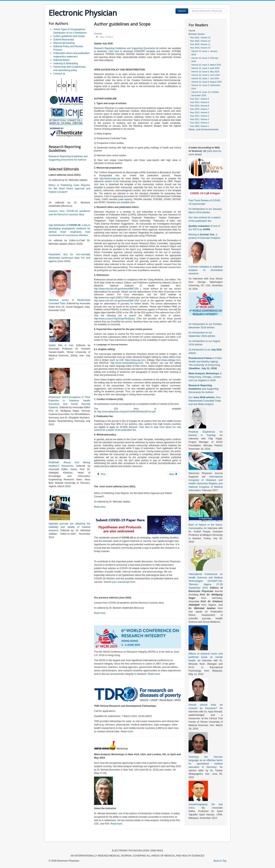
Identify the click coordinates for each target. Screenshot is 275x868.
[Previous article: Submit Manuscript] (101, 474)
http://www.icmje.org (110, 179)
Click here (114, 51)
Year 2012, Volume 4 (200, 116)
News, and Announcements (204, 129)
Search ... (188, 8)
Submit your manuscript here (119, 582)
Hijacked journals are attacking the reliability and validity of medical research (69, 527)
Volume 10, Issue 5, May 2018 (205, 72)
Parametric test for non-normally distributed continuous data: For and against (69, 258)
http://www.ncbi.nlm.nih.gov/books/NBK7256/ (117, 301)
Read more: (154, 674)
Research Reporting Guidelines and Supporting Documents (124, 48)
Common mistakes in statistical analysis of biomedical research (206, 270)
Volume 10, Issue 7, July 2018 (205, 78)
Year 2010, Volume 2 (200, 123)
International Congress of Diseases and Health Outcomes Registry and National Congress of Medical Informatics (206, 483)
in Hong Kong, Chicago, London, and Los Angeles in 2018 (205, 377)
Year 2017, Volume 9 (200, 99)
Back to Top (220, 861)
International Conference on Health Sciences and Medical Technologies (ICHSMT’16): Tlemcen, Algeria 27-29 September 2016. (206, 581)
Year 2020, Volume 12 (200, 41)
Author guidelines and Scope (69, 36)
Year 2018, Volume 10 (200, 48)
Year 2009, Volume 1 (200, 126)
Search (182, 11)
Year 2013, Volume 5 (200, 112)
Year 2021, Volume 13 (200, 37)
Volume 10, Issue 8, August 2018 (206, 82)
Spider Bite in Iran (61, 345)
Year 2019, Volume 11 (200, 44)
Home (192, 31)
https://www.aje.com (135, 360)
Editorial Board (61, 60)
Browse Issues (197, 34)
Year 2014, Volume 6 (200, 102)
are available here (126, 202)
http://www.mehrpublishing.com (126, 363)
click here (99, 184)
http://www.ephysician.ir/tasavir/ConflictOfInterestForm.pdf (126, 412)
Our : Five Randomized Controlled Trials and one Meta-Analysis (205, 401)
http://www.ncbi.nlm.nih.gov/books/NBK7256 (116, 289)
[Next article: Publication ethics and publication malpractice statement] (174, 474)
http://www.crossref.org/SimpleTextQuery (115, 319)
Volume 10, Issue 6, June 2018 (205, 75)
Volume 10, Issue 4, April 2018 (205, 68)
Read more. (100, 507)
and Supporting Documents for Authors (204, 389)
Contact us (59, 74)
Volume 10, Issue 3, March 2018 (206, 65)
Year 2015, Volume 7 (200, 109)
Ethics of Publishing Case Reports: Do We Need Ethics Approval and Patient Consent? (69, 188)
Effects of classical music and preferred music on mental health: (206, 657)
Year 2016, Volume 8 (200, 106)
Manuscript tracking (64, 43)
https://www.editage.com (168, 360)
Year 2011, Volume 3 (200, 119)
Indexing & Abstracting (66, 63)
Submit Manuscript (64, 39)
